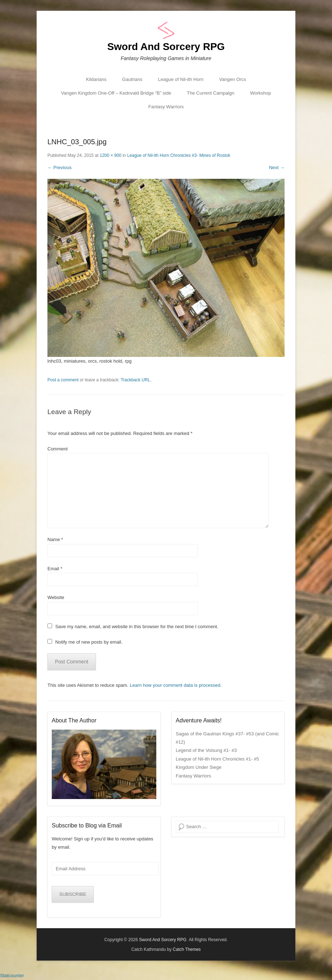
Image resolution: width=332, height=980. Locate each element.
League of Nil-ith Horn (181, 79)
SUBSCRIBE (73, 894)
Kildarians (96, 79)
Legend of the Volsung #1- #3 (206, 750)
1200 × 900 (110, 155)
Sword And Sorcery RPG (166, 47)
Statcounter (12, 976)
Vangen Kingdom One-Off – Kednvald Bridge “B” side (116, 93)
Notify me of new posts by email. (89, 642)
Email (55, 569)
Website (56, 597)
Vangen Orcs (233, 79)
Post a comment (63, 380)
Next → (277, 167)
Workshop (260, 93)
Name (55, 539)
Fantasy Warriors (166, 107)
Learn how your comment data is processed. (176, 685)
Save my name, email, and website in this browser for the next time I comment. (137, 627)
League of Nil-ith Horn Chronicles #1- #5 (217, 759)
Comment (57, 449)
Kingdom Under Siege (199, 767)
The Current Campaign (211, 93)
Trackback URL (135, 380)
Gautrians (132, 79)
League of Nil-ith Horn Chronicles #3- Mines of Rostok (179, 155)
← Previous (59, 167)
